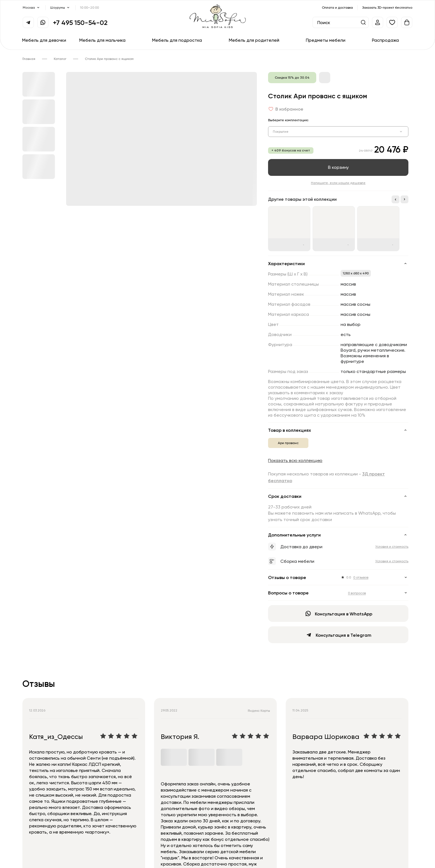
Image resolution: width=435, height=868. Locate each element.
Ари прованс (288, 443)
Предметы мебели (326, 40)
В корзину (338, 167)
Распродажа (385, 40)
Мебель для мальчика (102, 40)
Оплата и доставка (337, 7)
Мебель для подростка (177, 40)
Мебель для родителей (254, 40)
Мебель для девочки (44, 40)
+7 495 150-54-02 (80, 22)
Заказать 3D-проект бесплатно (387, 7)
